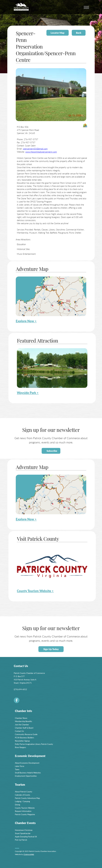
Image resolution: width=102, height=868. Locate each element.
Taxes (17, 769)
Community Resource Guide (26, 734)
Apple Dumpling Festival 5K (26, 837)
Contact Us (19, 731)
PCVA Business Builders (24, 738)
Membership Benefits (23, 721)
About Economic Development (27, 763)
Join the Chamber (22, 725)
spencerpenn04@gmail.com (35, 149)
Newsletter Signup (22, 741)
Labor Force (20, 766)
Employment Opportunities (26, 776)
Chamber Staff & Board (24, 728)
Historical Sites (23, 249)
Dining (18, 805)
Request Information (23, 811)
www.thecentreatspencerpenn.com (41, 152)
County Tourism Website (25, 808)
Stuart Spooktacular (23, 833)
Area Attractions (23, 239)
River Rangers (20, 747)
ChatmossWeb (29, 854)
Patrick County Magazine (25, 814)
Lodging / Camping (22, 801)
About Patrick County (24, 792)
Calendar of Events (23, 795)
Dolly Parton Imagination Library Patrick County (34, 744)
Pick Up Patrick (21, 840)
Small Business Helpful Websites (28, 773)
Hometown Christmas (24, 830)
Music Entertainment (26, 254)
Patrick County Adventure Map (27, 798)
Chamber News (21, 718)
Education (21, 244)
